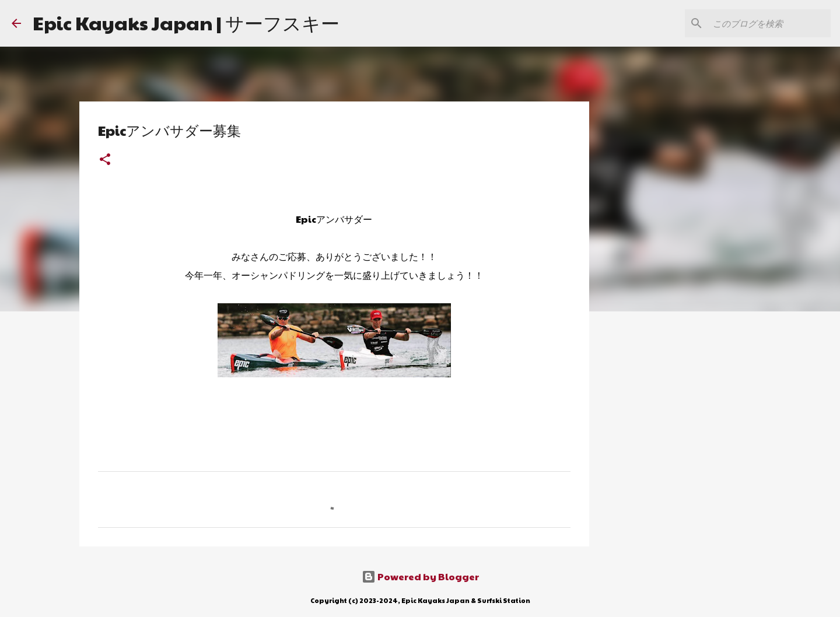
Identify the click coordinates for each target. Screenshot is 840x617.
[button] (105, 160)
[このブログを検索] (769, 23)
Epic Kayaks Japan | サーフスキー (186, 22)
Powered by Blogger (420, 576)
